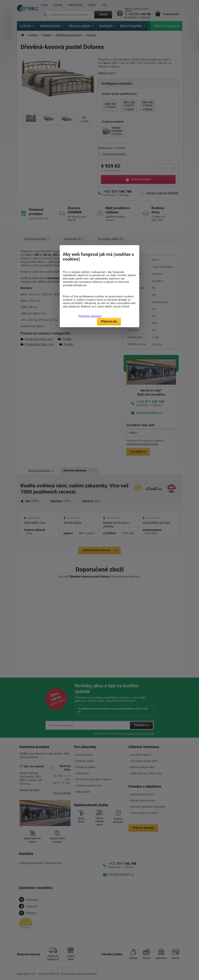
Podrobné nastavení (90, 316)
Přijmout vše (109, 321)
